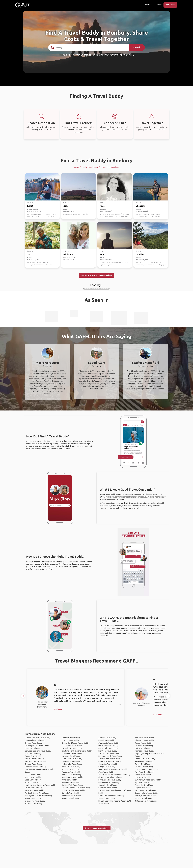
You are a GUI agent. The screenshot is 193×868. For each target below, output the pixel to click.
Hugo (102, 254)
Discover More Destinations (97, 828)
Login (159, 5)
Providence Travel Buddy (71, 775)
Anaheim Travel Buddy (70, 798)
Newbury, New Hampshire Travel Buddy (40, 785)
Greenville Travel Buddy (108, 785)
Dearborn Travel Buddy (144, 746)
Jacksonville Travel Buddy (72, 764)
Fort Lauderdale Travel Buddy (73, 790)
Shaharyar (141, 206)
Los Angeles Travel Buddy (35, 740)
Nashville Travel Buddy (71, 793)
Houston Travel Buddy (34, 788)
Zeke (66, 206)
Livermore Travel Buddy (71, 756)
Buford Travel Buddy (106, 740)
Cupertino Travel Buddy (71, 761)
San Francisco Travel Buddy (36, 767)
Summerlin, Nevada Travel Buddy (148, 780)
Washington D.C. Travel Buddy (37, 746)
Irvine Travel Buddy (69, 780)
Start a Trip (149, 5)
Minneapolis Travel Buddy (109, 743)
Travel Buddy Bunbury (110, 167)
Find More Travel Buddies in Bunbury (96, 275)
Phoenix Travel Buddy (33, 782)
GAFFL (77, 167)
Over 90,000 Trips (114, 55)
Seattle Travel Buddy (33, 748)
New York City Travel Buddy (36, 761)
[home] (24, 5)
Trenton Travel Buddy (33, 764)
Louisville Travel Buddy (144, 767)
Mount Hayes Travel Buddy (72, 777)
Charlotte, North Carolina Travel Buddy (77, 751)
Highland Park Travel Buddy (72, 785)
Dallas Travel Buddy (33, 775)
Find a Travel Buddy (90, 167)
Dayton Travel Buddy (143, 788)
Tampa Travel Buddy (33, 798)
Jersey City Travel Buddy (35, 759)
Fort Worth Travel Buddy (145, 772)
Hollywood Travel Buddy (71, 796)
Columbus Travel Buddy (71, 738)
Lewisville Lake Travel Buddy (110, 780)
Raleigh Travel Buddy (107, 767)
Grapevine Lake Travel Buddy (146, 793)
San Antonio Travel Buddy (72, 746)
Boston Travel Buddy (33, 780)
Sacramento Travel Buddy (72, 754)
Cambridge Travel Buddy (108, 764)
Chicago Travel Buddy (33, 743)
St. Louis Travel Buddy (70, 769)
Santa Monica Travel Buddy (146, 790)
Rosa (102, 206)
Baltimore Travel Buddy (71, 767)
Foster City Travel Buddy (145, 785)
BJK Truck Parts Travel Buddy (147, 769)
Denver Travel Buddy (33, 756)
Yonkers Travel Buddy (34, 804)
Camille (140, 254)
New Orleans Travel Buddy (109, 782)
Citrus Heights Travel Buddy (109, 759)
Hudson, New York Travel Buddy (37, 738)
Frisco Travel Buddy (143, 777)
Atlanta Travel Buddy (33, 754)
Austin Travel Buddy (33, 777)
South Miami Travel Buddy (72, 759)
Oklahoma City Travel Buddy (146, 801)
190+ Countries (83, 55)
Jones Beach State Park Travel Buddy (113, 769)
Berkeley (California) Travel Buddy (112, 761)
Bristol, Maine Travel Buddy (146, 796)
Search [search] (137, 47)
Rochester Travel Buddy (144, 751)
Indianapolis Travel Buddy (35, 801)
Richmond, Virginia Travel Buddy (111, 777)
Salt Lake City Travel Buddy (109, 754)
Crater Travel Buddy (143, 775)
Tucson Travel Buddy (143, 743)
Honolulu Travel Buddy (71, 782)
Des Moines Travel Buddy (108, 746)
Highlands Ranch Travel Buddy (110, 756)
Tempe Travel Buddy (143, 764)
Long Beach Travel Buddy (145, 759)
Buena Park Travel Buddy (108, 748)
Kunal (30, 206)
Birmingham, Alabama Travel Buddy (39, 796)
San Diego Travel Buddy (34, 790)
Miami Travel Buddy (106, 772)
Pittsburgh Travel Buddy (71, 772)
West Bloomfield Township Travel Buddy (114, 775)
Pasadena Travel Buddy (144, 761)
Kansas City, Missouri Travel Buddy (75, 743)
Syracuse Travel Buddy (144, 782)
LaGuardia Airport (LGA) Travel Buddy (76, 788)
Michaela (68, 254)
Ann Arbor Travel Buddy (144, 738)
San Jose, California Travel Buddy (38, 751)
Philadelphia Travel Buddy (72, 748)
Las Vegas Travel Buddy (108, 751)
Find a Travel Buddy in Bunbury (97, 160)
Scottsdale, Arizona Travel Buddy (111, 796)
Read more (58, 709)
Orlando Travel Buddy (70, 740)
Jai (29, 254)
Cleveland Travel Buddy (144, 740)
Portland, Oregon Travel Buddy (37, 793)
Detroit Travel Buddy (143, 748)
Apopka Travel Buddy (107, 798)
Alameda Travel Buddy (107, 738)
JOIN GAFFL (170, 5)
